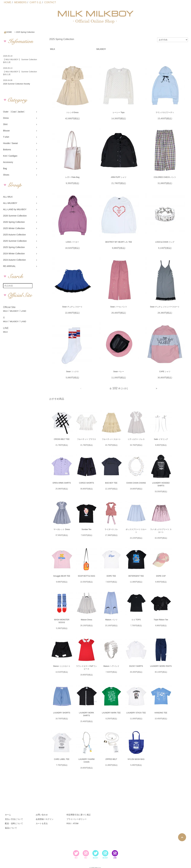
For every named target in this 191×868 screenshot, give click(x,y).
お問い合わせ (42, 815)
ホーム (8, 815)
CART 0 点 (36, 2)
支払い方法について (14, 819)
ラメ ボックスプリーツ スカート (161, 531)
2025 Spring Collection (25, 32)
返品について (11, 828)
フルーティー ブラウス (86, 439)
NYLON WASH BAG (136, 759)
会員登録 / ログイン (45, 819)
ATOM (75, 823)
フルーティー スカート (111, 439)
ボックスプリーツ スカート (136, 531)
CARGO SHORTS (86, 483)
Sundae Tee (87, 529)
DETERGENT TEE (136, 576)
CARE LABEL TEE (62, 759)
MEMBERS (20, 2)
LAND (23, 311)
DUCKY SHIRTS (136, 666)
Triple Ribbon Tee (161, 620)
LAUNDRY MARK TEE (111, 713)
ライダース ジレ (111, 529)
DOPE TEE (111, 576)
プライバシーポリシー (77, 819)
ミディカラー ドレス (136, 439)
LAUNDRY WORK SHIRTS (87, 714)
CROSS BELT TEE (62, 439)
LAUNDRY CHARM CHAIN (86, 761)
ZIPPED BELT (111, 759)
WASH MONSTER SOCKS (62, 621)
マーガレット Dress (62, 529)
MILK (5, 311)
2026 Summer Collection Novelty (17, 84)
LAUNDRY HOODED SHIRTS (161, 484)
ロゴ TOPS (136, 620)
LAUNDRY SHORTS (62, 713)
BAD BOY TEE (111, 483)
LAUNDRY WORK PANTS (161, 666)
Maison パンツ (111, 620)
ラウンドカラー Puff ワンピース (87, 668)
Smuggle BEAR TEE (62, 576)
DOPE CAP (161, 576)
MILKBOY (14, 311)
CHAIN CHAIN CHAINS (136, 483)
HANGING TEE (161, 713)
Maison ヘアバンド (111, 666)
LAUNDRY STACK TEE (136, 713)
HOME (8, 2)
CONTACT (50, 2)
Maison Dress (86, 620)
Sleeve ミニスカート (62, 666)
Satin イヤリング (161, 439)
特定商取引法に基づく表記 (79, 815)
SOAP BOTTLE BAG (87, 576)
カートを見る (42, 823)
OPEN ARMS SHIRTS (62, 483)
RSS (69, 823)
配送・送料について (14, 823)
